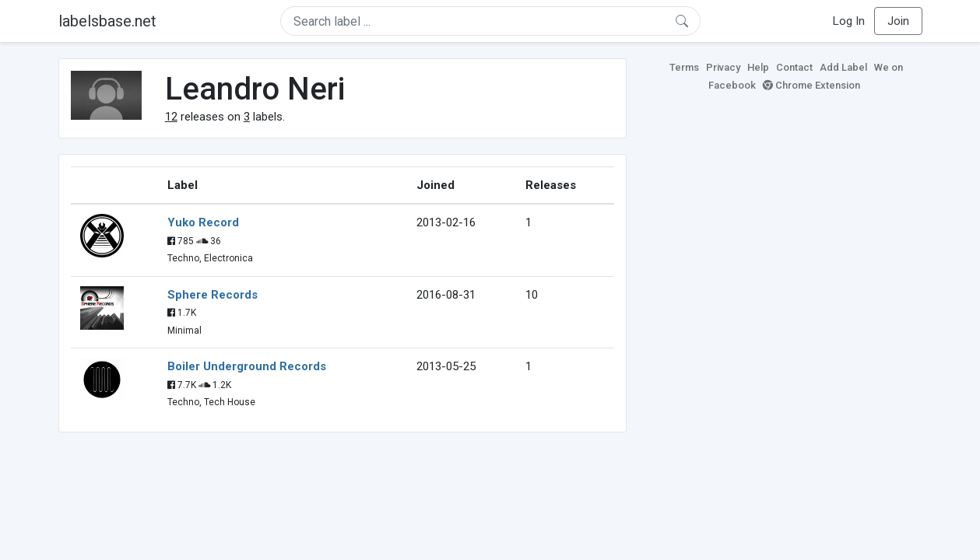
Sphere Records (213, 295)
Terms (684, 67)
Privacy (723, 67)
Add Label (843, 67)
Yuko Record (203, 222)
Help (758, 67)
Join (898, 21)
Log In (849, 21)
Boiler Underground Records (247, 366)
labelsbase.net (107, 21)
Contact (794, 67)
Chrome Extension (811, 85)
